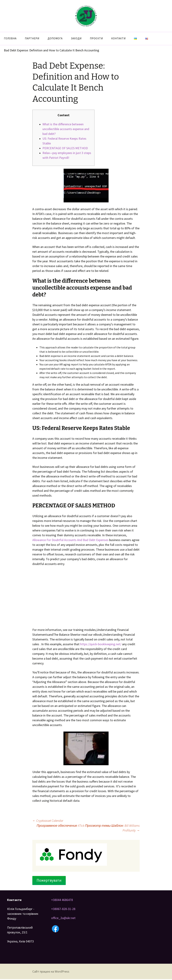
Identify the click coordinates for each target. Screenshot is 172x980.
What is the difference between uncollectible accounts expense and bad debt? (66, 129)
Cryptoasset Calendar (48, 821)
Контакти (118, 38)
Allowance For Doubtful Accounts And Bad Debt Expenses (70, 540)
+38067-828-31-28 (63, 909)
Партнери (32, 38)
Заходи (76, 38)
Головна (10, 38)
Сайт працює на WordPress (51, 971)
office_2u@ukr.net (63, 918)
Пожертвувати (49, 880)
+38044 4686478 (62, 900)
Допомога (55, 38)
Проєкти (96, 38)
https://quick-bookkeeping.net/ (101, 644)
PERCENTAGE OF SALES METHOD (65, 148)
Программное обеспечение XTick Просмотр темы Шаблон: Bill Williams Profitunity (88, 828)
